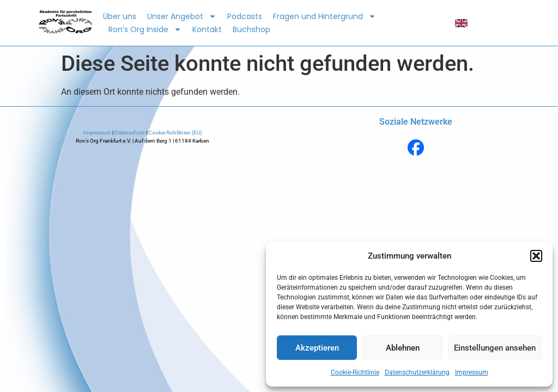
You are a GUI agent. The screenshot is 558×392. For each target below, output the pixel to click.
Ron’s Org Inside (145, 29)
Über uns (120, 16)
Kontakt (207, 29)
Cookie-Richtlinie (355, 372)
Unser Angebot (182, 16)
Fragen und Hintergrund (325, 16)
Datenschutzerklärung (417, 372)
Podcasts (245, 16)
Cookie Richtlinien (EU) (174, 133)
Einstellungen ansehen (495, 348)
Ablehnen (403, 348)
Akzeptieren (317, 348)
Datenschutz (130, 133)
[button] (536, 256)
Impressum (472, 372)
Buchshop (251, 29)
